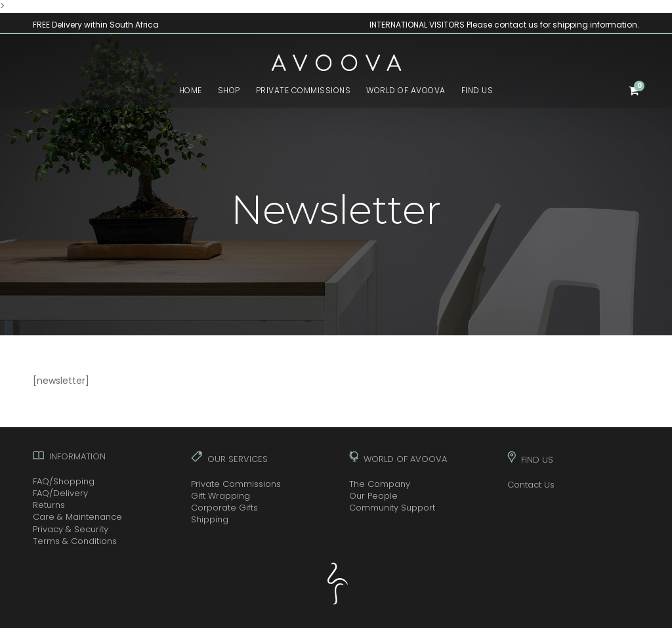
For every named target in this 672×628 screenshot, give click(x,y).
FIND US (477, 90)
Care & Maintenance (77, 517)
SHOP (229, 90)
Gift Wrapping (220, 496)
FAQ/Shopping (64, 481)
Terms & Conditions (75, 541)
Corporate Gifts (224, 508)
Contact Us (531, 485)
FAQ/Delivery (60, 493)
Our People (373, 496)
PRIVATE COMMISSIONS (304, 90)
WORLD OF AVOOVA (406, 90)
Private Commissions (236, 484)
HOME (191, 90)
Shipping (210, 519)
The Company (380, 484)
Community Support (392, 508)
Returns (49, 505)
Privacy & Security (71, 529)
